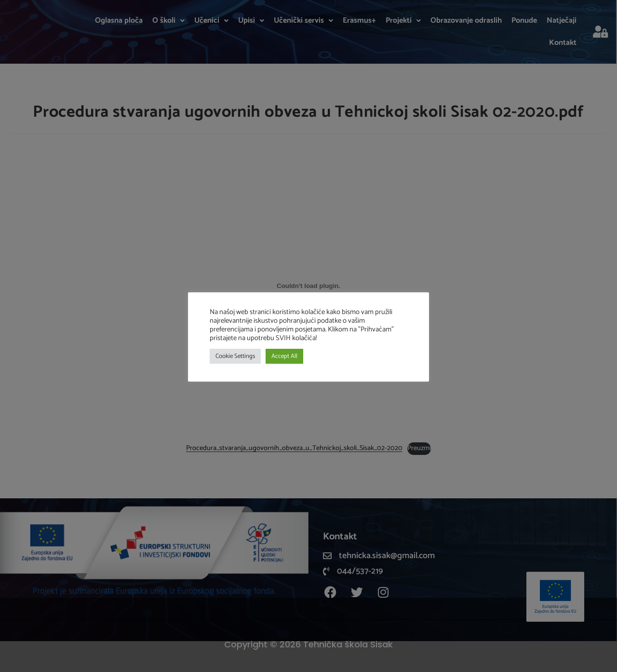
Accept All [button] (284, 356)
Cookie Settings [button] (235, 356)
